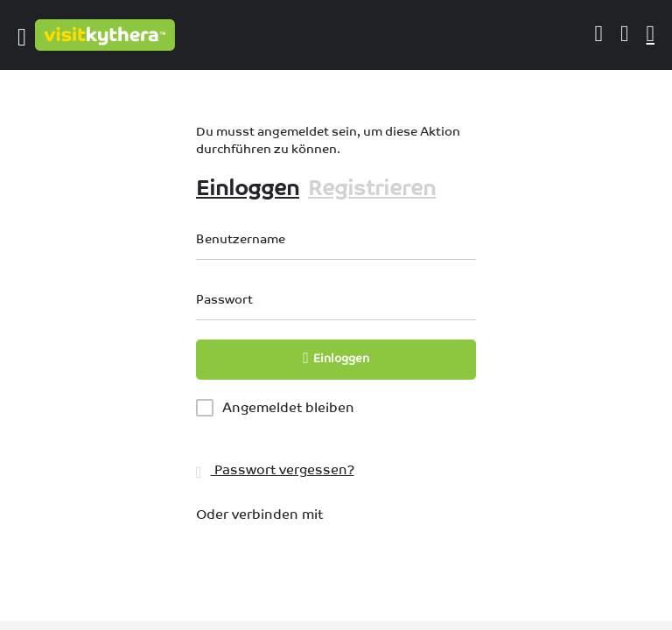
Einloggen (248, 188)
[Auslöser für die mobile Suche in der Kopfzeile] (651, 34)
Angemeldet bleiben (288, 407)
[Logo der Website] (107, 35)
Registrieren (372, 188)
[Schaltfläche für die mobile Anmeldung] (599, 34)
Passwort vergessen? (275, 469)
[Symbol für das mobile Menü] (22, 35)
